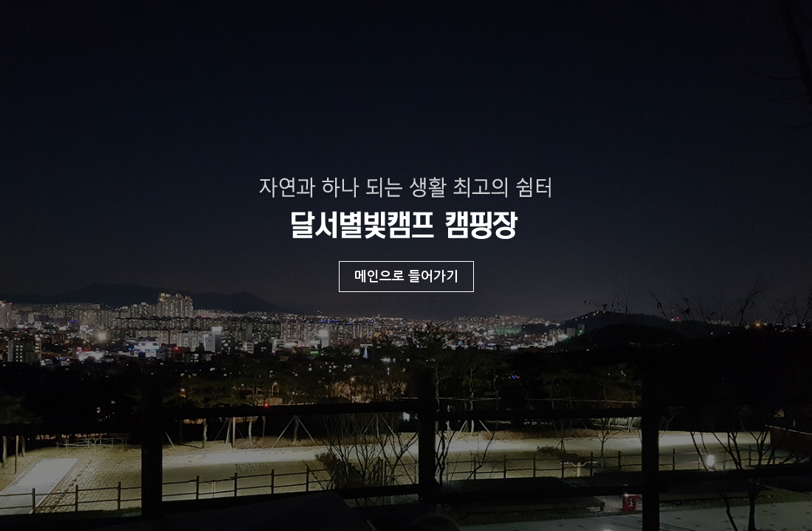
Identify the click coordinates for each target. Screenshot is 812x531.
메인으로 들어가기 (406, 277)
